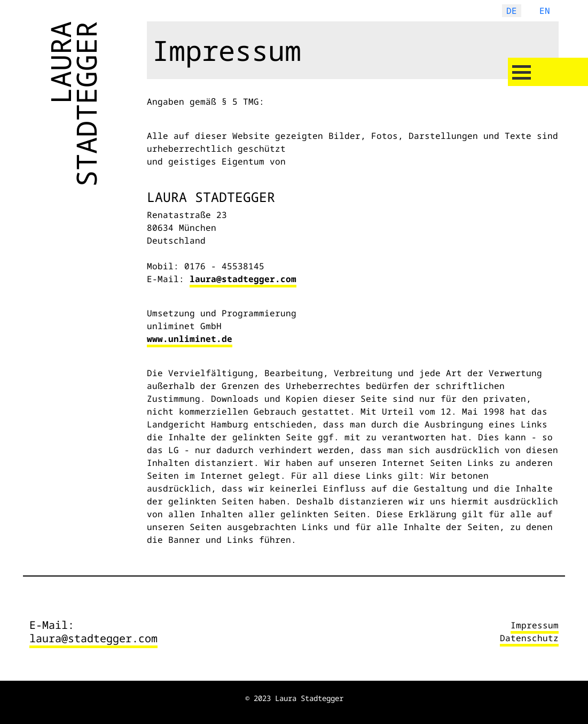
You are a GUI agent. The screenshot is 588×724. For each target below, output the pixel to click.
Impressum (535, 625)
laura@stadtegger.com (243, 279)
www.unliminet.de (190, 339)
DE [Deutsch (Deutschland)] (512, 11)
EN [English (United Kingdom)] (545, 11)
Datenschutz (529, 638)
